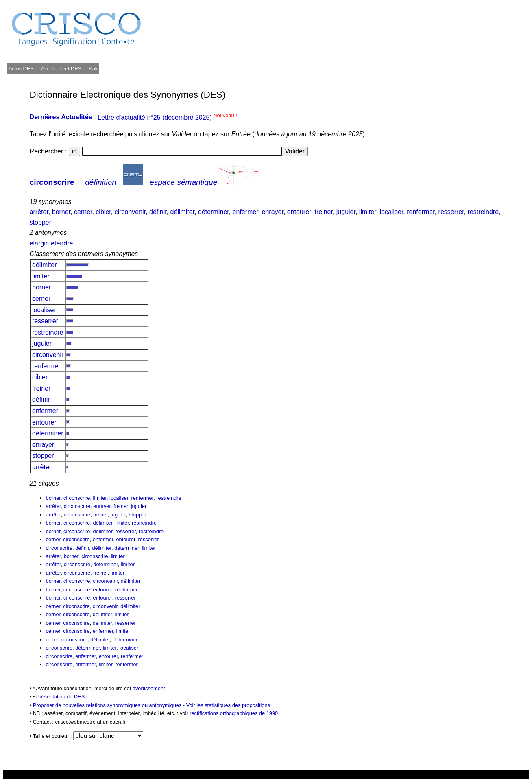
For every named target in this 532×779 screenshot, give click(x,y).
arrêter (39, 212)
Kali (93, 69)
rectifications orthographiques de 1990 (234, 713)
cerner (83, 212)
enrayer (273, 212)
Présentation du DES (61, 697)
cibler (103, 212)
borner (61, 212)
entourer (299, 212)
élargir (39, 243)
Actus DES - (23, 69)
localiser (392, 212)
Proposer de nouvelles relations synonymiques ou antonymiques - (110, 705)
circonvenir (130, 212)
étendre (62, 243)
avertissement (149, 688)
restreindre (483, 212)
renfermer (421, 212)
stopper (40, 222)
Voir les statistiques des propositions (228, 705)
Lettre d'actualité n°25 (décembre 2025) (167, 117)
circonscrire (52, 182)
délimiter (183, 212)
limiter (368, 212)
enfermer (245, 212)
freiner (323, 212)
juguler (346, 212)
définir (158, 212)
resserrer (451, 212)
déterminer (214, 212)
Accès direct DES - (63, 69)
